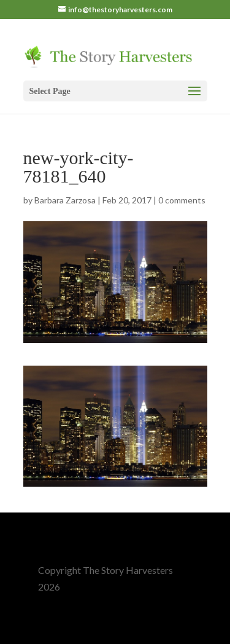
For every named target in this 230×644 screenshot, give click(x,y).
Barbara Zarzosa (65, 200)
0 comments (182, 200)
